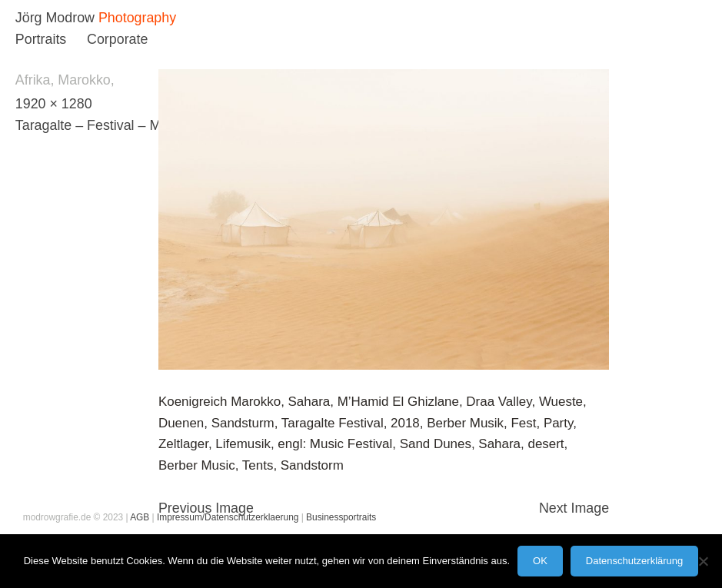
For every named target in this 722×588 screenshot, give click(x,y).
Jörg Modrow (55, 18)
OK (540, 561)
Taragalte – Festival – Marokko (109, 125)
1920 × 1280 (54, 104)
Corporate (117, 39)
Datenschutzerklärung (634, 561)
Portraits (41, 39)
